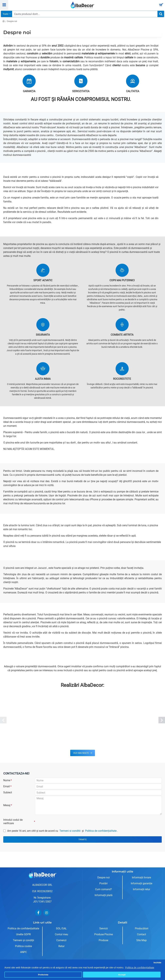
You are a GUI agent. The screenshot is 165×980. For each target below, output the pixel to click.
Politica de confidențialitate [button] (140, 967)
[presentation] (58, 826)
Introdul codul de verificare (13, 827)
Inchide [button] (157, 963)
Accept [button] (122, 975)
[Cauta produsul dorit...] (161, 14)
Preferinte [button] (43, 975)
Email (7, 788)
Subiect (8, 796)
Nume (7, 781)
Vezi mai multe (81, 753)
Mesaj (7, 810)
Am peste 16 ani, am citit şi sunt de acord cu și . (61, 837)
